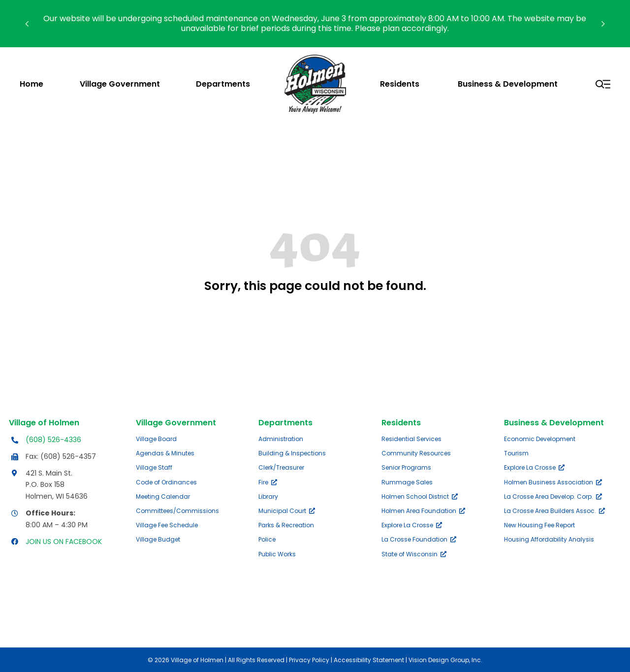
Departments (285, 423)
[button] (27, 24)
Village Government (176, 423)
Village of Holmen (44, 423)
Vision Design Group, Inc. (445, 660)
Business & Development (554, 423)
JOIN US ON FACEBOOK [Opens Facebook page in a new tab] (64, 542)
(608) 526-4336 (53, 440)
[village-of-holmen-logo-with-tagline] (315, 58)
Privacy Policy (309, 660)
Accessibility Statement (369, 660)
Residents (401, 423)
